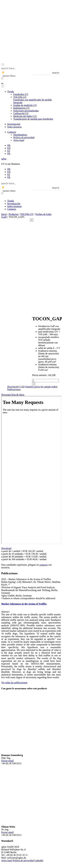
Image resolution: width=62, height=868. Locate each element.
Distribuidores (20, 135)
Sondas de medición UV (25, 105)
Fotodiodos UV (21, 94)
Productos (14, 214)
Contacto (12, 132)
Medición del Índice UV (25, 116)
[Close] (32, 220)
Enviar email (7, 761)
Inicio (4, 214)
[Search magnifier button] (59, 73)
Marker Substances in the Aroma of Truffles (24, 604)
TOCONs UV (33, 100)
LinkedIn (39, 860)
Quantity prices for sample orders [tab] (41, 387)
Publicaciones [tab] (14, 389)
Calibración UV (21, 113)
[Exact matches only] (2, 78)
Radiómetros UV (21, 108)
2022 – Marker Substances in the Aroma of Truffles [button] (26, 579)
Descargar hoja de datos (13, 395)
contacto (43, 565)
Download (6, 548)
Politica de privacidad (24, 137)
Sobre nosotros (14, 127)
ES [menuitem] (9, 175)
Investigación (14, 124)
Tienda (11, 92)
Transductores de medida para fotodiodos (33, 119)
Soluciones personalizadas (26, 111)
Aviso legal (19, 140)
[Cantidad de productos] (45, 381)
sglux (4, 159)
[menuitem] (9, 145)
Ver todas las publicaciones (14, 683)
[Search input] (30, 68)
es (2, 83)
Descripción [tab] (13, 387)
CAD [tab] (22, 387)
